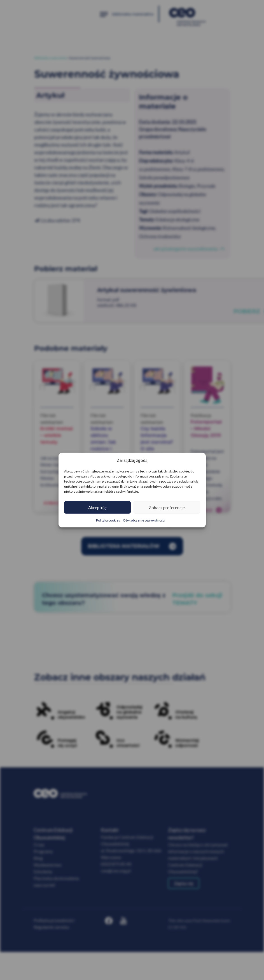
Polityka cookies (108, 520)
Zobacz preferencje (167, 507)
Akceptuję (97, 507)
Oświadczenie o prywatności (144, 520)
